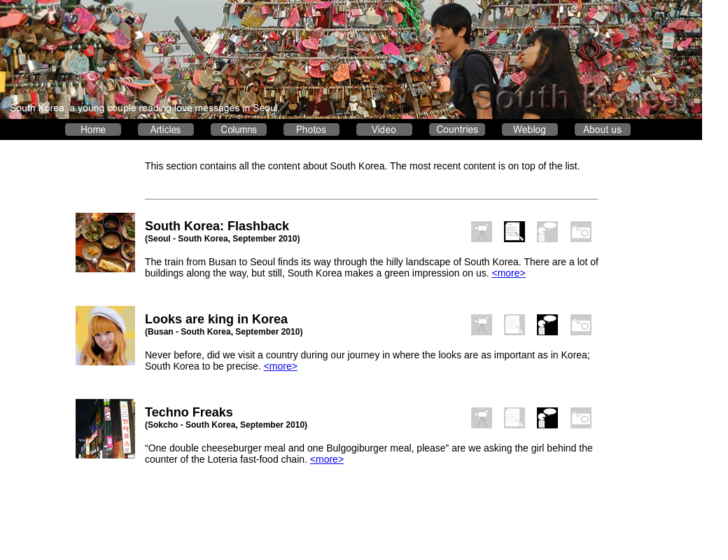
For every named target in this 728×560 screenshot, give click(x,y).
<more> (508, 273)
